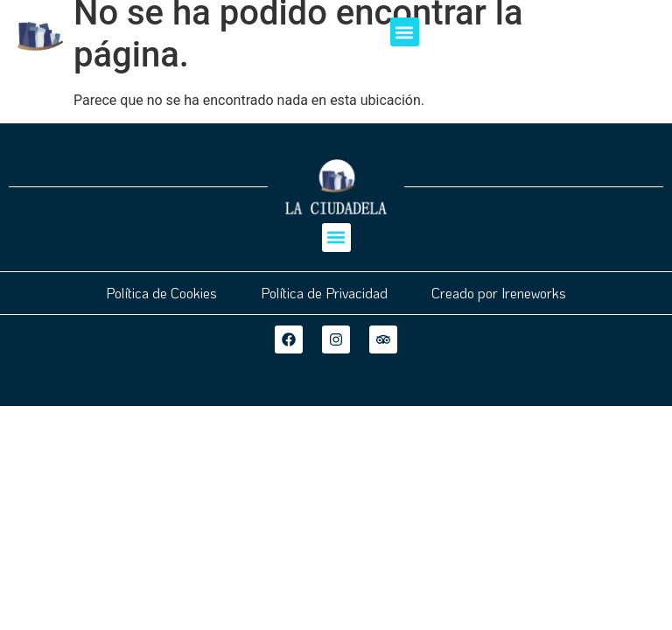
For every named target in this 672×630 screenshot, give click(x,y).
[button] (405, 32)
